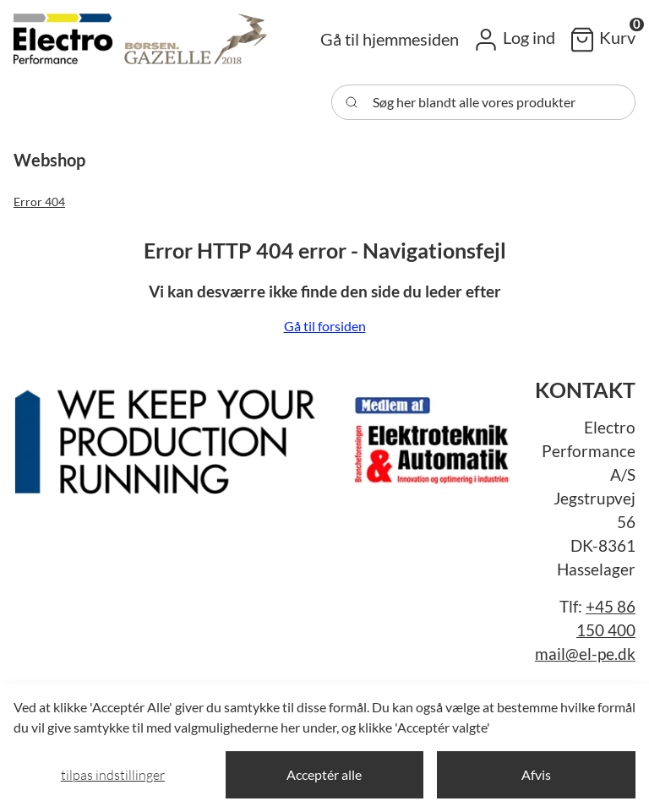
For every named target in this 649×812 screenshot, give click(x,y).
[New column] (267, 436)
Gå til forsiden (325, 326)
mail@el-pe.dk (585, 654)
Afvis (536, 774)
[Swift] (140, 39)
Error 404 (39, 202)
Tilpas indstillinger (113, 775)
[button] (514, 39)
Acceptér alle (324, 774)
